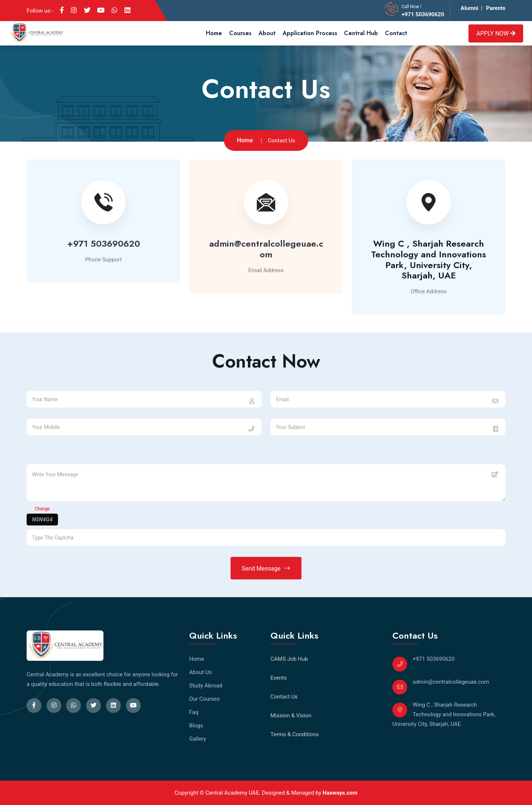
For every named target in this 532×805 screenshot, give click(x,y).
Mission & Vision (291, 716)
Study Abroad (206, 686)
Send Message (266, 568)
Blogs (196, 725)
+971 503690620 (423, 14)
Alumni (470, 8)
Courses (240, 33)
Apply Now (496, 33)
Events (279, 678)
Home (214, 33)
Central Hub (361, 33)
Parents (496, 8)
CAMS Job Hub (289, 659)
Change (42, 509)
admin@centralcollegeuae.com (266, 249)
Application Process (310, 33)
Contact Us (284, 697)
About (267, 33)
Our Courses (204, 699)
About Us (200, 672)
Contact (396, 33)
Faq (194, 712)
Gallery (198, 739)
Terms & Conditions (295, 734)
